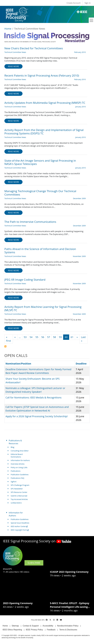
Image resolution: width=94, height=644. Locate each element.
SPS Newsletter (17, 489)
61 (72, 337)
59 (60, 337)
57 (49, 337)
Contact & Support (31, 626)
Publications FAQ (18, 478)
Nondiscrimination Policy (68, 626)
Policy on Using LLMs (19, 467)
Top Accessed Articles (19, 499)
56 (43, 337)
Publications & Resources (15, 442)
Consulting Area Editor (20, 451)
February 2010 (80, 52)
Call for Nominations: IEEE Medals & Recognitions (33, 397)
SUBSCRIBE (34, 563)
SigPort (14, 482)
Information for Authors (20, 460)
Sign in (88, 3)
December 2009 (79, 198)
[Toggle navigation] (91, 20)
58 (54, 337)
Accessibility (48, 626)
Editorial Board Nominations (17, 456)
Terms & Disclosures (68, 630)
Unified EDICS (16, 503)
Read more (13, 66)
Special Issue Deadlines (20, 523)
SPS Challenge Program (20, 485)
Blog (13, 447)
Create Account (74, 3)
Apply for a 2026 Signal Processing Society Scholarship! (37, 416)
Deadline (81, 364)
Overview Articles (18, 464)
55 (37, 337)
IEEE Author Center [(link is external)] (19, 526)
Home (8, 29)
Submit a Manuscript (19, 496)
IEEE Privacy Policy (34, 630)
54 (31, 337)
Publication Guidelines (20, 475)
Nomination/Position (18, 364)
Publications (16, 471)
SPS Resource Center (19, 492)
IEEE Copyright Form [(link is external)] (20, 530)
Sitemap (15, 626)
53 (25, 337)
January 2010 (80, 107)
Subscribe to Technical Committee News (5, 346)
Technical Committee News (15, 52)
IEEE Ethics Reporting (12, 630)
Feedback (51, 630)
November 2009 (79, 256)
